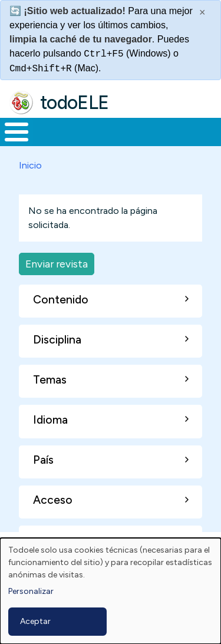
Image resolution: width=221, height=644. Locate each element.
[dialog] (111, 591)
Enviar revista (57, 264)
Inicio (30, 165)
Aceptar (35, 621)
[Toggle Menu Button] (17, 132)
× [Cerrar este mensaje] (202, 12)
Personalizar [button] (31, 591)
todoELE (75, 103)
